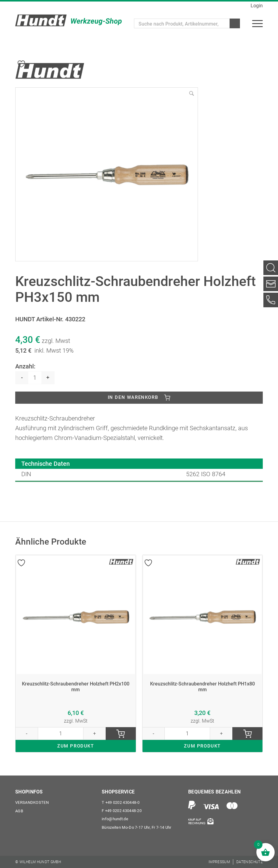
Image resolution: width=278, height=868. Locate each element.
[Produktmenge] (35, 376)
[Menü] (257, 23)
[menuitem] (257, 23)
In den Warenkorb (133, 397)
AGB (19, 810)
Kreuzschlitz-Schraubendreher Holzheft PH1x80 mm (202, 687)
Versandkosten (32, 802)
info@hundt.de (115, 819)
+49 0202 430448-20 (122, 810)
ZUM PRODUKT (76, 748)
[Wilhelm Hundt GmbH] (69, 20)
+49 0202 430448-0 (121, 802)
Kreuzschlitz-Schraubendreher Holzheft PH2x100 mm (76, 687)
